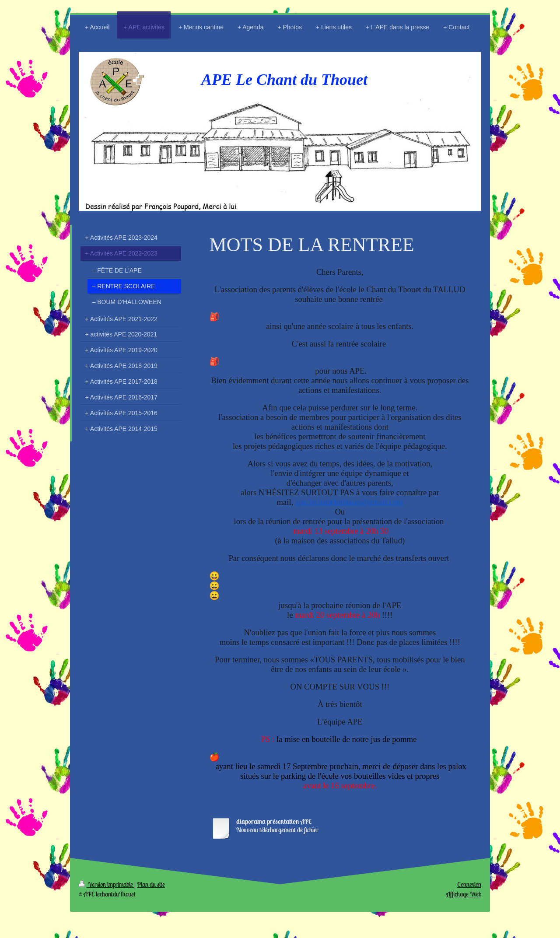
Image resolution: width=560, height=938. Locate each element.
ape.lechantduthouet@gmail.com (349, 502)
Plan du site (151, 884)
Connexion (469, 884)
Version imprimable (107, 884)
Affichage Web (464, 894)
